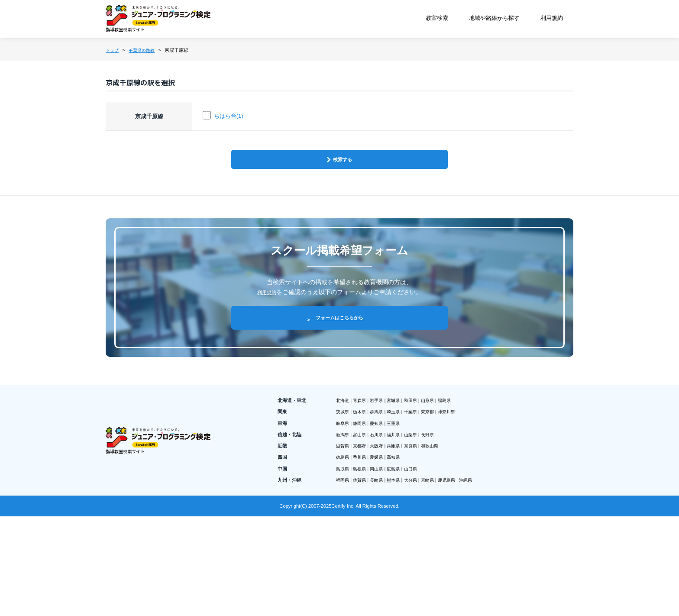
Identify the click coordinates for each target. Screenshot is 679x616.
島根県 (369, 556)
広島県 (415, 556)
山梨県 (438, 514)
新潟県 (346, 514)
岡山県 (392, 556)
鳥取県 (346, 556)
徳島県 (346, 542)
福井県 (415, 514)
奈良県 (438, 528)
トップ (115, 54)
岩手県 (392, 471)
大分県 (438, 571)
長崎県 (392, 571)
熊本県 (415, 571)
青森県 (369, 471)
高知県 (415, 542)
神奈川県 (488, 485)
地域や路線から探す (495, 20)
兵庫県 (415, 528)
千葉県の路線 (154, 54)
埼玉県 (415, 485)
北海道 (346, 471)
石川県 (392, 514)
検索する (344, 190)
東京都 (462, 485)
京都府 (369, 528)
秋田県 (438, 471)
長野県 (462, 514)
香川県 (369, 542)
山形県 (462, 471)
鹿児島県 (488, 571)
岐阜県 (346, 499)
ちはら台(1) (230, 135)
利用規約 (553, 20)
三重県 (415, 499)
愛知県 (392, 499)
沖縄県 (514, 571)
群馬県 (392, 485)
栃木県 (369, 485)
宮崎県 (462, 571)
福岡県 (346, 571)
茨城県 (346, 485)
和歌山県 (465, 528)
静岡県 (369, 499)
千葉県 (438, 485)
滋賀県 (346, 528)
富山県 (369, 514)
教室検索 (437, 20)
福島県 (485, 471)
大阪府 (392, 528)
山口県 (438, 556)
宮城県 (415, 471)
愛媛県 (392, 542)
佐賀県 (369, 571)
